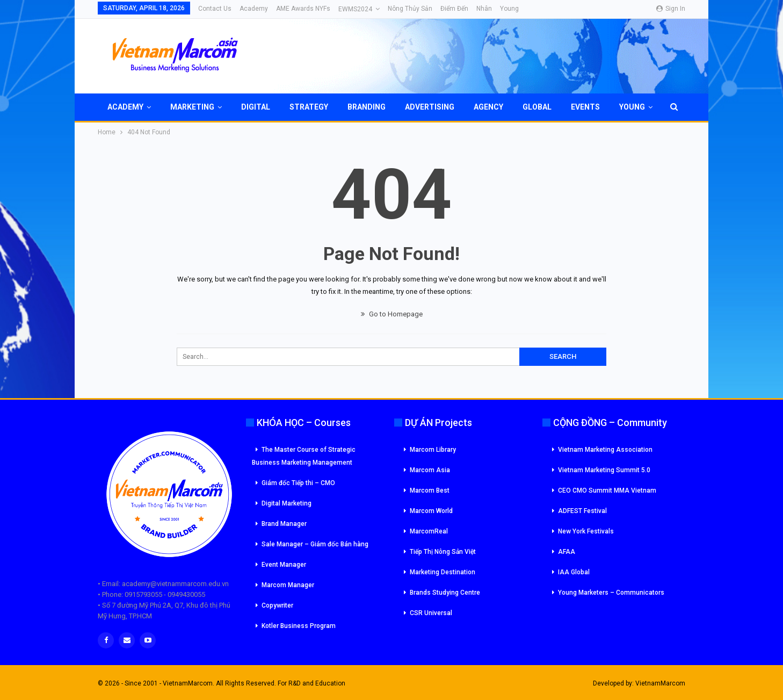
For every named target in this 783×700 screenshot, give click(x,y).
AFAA (567, 552)
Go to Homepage (392, 314)
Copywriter (277, 605)
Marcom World (431, 511)
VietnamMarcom (660, 683)
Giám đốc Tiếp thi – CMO (298, 483)
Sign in (671, 9)
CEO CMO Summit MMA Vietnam (607, 490)
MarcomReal (429, 531)
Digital (256, 107)
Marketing (192, 107)
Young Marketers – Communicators (611, 593)
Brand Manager (284, 524)
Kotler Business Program (299, 626)
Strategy (309, 107)
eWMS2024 (355, 9)
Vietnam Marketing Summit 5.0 (604, 470)
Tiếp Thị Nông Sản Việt (443, 552)
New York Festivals (586, 531)
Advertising (430, 107)
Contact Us (215, 9)
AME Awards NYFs (303, 9)
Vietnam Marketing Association (605, 450)
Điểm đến (454, 9)
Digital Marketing (287, 503)
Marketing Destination (443, 572)
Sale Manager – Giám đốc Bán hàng (315, 544)
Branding (367, 107)
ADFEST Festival (582, 511)
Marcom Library (433, 450)
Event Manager (284, 565)
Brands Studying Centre (445, 593)
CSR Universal (431, 613)
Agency (488, 107)
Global (537, 107)
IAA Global (574, 572)
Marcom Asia (430, 470)
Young (509, 9)
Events (585, 107)
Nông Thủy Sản (410, 9)
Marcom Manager (288, 585)
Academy (254, 9)
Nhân (484, 9)
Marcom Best (430, 490)
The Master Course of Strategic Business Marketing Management (304, 456)
